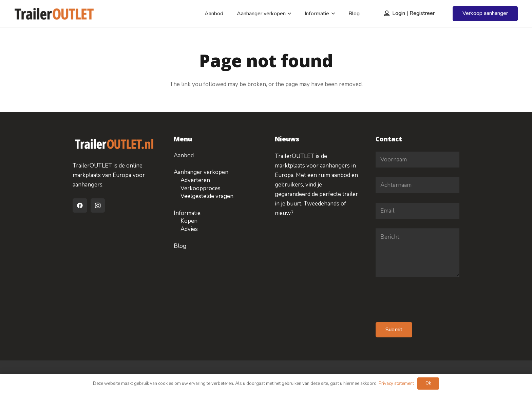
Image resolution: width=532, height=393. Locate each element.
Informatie (187, 213)
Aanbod (184, 155)
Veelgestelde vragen (207, 196)
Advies (189, 229)
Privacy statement (396, 384)
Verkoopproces (201, 188)
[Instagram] (98, 206)
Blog (180, 246)
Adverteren (195, 180)
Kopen (189, 221)
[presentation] (427, 299)
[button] (288, 14)
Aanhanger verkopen (201, 172)
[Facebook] (80, 206)
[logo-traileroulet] (54, 14)
